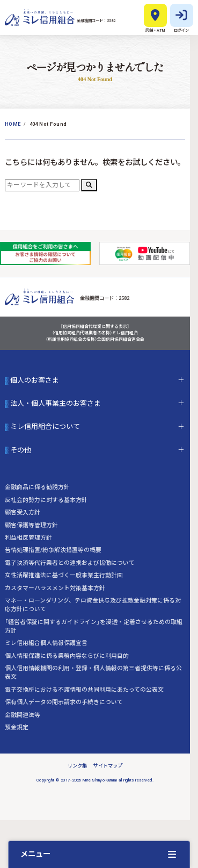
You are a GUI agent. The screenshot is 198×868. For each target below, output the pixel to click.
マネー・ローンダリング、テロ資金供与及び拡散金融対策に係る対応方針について (93, 605)
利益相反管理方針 (28, 538)
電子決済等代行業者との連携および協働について (70, 563)
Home (13, 124)
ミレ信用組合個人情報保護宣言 (46, 643)
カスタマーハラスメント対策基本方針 (55, 588)
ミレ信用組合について (45, 427)
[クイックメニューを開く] (99, 854)
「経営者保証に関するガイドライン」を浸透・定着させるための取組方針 (94, 626)
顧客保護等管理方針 (31, 525)
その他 (21, 450)
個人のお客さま (35, 381)
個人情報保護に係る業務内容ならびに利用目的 (67, 656)
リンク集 (77, 766)
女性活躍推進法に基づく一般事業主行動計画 (64, 575)
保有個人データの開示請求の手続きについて (64, 702)
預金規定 (17, 727)
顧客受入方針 (23, 512)
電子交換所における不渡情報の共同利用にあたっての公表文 (84, 690)
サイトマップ (108, 766)
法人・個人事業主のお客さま (56, 404)
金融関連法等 (23, 715)
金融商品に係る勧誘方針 (37, 487)
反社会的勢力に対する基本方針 (46, 500)
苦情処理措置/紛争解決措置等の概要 (53, 550)
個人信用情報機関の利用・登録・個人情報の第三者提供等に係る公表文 (93, 673)
